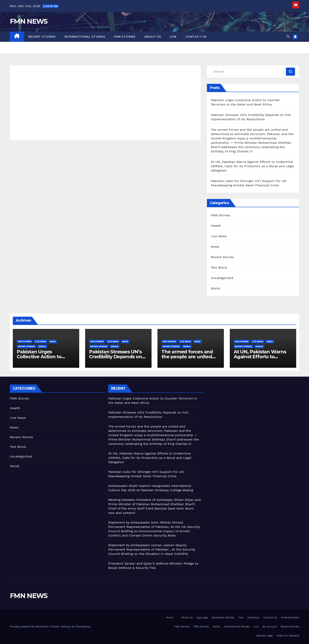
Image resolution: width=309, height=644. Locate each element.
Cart (241, 617)
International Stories (85, 37)
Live (173, 37)
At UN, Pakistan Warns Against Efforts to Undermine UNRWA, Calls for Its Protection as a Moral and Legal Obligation (252, 166)
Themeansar (83, 627)
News (215, 247)
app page (202, 617)
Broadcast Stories (223, 617)
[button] (288, 37)
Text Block (219, 267)
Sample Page (265, 636)
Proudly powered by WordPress (30, 627)
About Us (153, 37)
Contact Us (196, 37)
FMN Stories (125, 37)
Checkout (253, 617)
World (215, 288)
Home (170, 617)
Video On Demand (288, 636)
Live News (219, 236)
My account (270, 627)
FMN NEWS (29, 21)
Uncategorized (222, 278)
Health (216, 226)
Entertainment (290, 617)
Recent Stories (42, 37)
